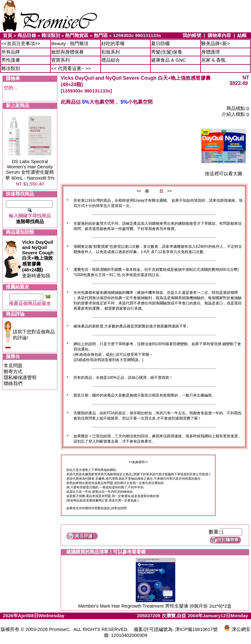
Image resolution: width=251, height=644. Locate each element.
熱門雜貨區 (77, 35)
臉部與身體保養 (67, 52)
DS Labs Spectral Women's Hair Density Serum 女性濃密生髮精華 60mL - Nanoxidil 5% (30, 170)
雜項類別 (51, 35)
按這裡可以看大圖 (224, 171)
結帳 (242, 35)
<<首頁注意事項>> (21, 43)
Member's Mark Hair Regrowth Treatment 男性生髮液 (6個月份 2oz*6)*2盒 (155, 606)
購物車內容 (219, 35)
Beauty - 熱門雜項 (70, 43)
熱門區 (101, 35)
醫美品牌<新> (216, 43)
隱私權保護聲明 (20, 377)
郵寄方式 (13, 371)
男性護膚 (11, 60)
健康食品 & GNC (168, 60)
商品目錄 (27, 35)
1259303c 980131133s (137, 35)
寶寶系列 (60, 60)
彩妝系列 (111, 52)
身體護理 (211, 52)
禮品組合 (111, 60)
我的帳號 (192, 35)
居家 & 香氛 (213, 60)
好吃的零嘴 (113, 43)
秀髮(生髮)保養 (167, 52)
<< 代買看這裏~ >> (71, 68)
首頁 (7, 35)
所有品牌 (11, 52)
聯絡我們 (13, 383)
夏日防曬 (160, 43)
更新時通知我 (38, 259)
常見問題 (13, 366)
